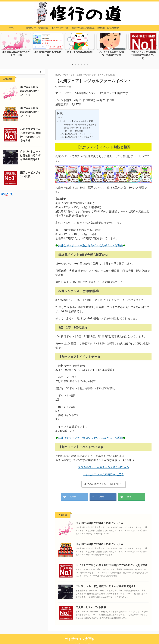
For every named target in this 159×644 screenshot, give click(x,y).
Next (155, 44)
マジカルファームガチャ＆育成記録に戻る (103, 464)
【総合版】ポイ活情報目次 (36, 28)
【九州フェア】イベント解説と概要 (76, 118)
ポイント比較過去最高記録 (80, 52)
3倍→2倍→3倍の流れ (74, 128)
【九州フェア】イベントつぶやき (79, 134)
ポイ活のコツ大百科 (80, 634)
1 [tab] (73, 61)
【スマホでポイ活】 (60, 28)
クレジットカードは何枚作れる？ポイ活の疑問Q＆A (102, 582)
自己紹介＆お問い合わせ (108, 28)
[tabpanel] (16, 46)
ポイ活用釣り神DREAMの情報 (48, 52)
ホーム (12, 28)
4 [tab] (82, 61)
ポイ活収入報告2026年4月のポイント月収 (97, 518)
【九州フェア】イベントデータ (78, 131)
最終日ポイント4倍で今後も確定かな (80, 121)
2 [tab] (76, 61)
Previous (4, 44)
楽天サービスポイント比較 (89, 603)
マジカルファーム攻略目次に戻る (103, 471)
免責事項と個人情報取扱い (84, 28)
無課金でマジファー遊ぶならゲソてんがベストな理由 (91, 243)
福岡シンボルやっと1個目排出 (77, 124)
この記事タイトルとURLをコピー (103, 481)
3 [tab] (79, 61)
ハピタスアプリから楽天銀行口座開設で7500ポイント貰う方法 (107, 560)
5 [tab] (85, 61)
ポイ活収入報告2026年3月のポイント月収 (97, 539)
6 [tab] (88, 61)
